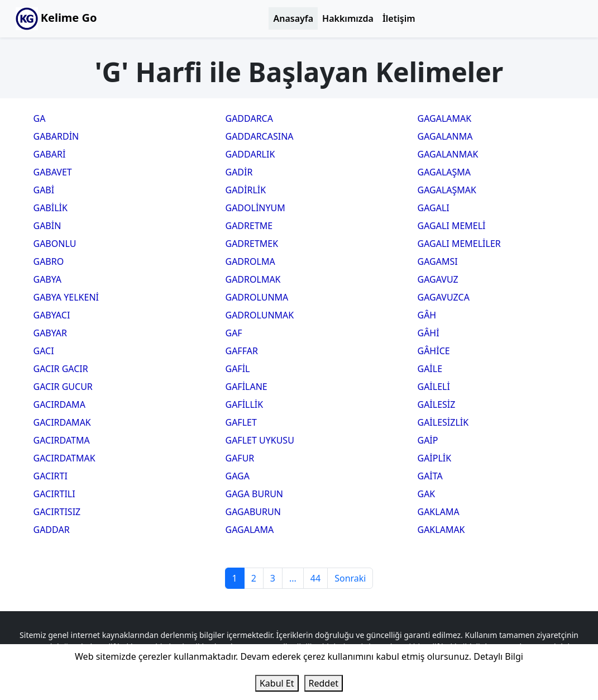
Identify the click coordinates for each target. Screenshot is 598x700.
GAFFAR (242, 351)
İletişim (399, 18)
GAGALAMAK (445, 118)
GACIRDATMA (62, 440)
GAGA (238, 476)
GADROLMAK (253, 279)
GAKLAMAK (441, 530)
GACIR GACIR (61, 369)
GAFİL (238, 369)
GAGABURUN (253, 512)
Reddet (324, 683)
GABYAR (51, 333)
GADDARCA (249, 118)
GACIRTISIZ (57, 512)
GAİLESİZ (437, 404)
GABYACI (52, 315)
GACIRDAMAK (62, 422)
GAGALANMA (445, 136)
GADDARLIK (250, 154)
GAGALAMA (250, 530)
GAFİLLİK (245, 404)
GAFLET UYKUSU (260, 440)
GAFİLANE (247, 387)
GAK (427, 494)
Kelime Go (56, 19)
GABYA (48, 279)
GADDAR (52, 530)
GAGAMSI (438, 261)
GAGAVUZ (438, 279)
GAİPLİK (435, 458)
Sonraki (350, 578)
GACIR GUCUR (63, 387)
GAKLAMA (439, 512)
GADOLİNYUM (255, 208)
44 (315, 578)
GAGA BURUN (255, 494)
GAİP (428, 440)
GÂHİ (429, 333)
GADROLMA (250, 261)
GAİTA (430, 476)
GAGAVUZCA (444, 297)
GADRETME (249, 226)
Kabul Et (277, 683)
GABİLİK (51, 208)
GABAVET (53, 172)
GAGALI (434, 208)
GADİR (239, 172)
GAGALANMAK (448, 154)
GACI (44, 351)
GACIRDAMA (59, 404)
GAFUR (240, 458)
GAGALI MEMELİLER (459, 244)
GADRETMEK (252, 244)
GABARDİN (56, 136)
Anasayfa (293, 18)
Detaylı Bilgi (498, 656)
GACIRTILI (54, 494)
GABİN (47, 226)
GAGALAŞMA (444, 172)
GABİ (44, 190)
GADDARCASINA (260, 136)
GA (40, 118)
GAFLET (241, 422)
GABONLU (55, 244)
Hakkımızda (348, 18)
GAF (234, 333)
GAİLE (430, 369)
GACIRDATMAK (64, 458)
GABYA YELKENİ (66, 297)
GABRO (49, 261)
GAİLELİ (434, 387)
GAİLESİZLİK (443, 422)
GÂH (427, 315)
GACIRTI (51, 476)
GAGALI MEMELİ (452, 226)
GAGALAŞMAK (447, 190)
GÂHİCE (434, 351)
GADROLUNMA (257, 297)
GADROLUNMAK (260, 315)
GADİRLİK (246, 190)
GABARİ (50, 154)
